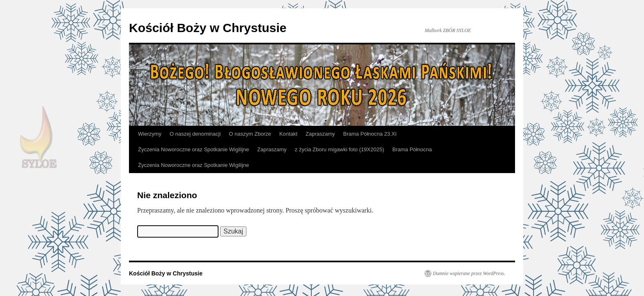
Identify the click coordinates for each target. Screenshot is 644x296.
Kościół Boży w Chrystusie (208, 28)
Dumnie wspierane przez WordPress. (469, 273)
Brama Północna (412, 149)
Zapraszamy (320, 134)
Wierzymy (150, 134)
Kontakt (288, 134)
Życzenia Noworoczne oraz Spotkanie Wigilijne (193, 149)
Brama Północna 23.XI (370, 134)
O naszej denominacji (195, 134)
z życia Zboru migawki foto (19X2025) (339, 149)
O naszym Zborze (250, 134)
